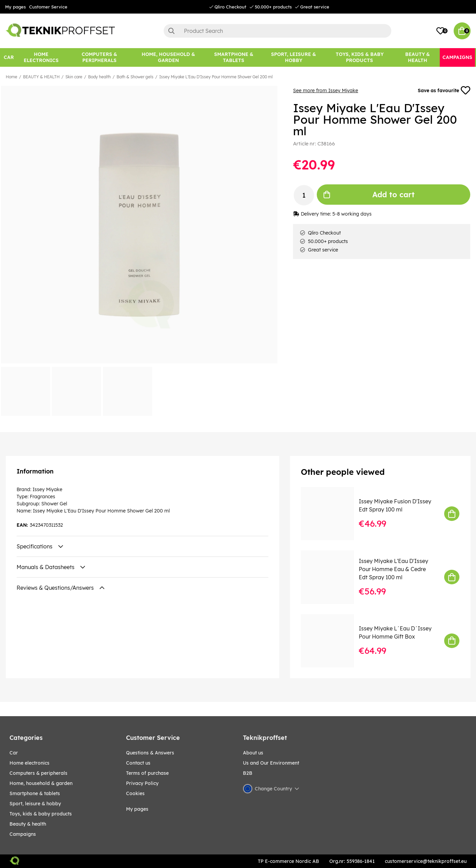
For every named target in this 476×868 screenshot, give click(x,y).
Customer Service (48, 7)
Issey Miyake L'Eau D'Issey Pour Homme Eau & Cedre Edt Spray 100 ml (394, 569)
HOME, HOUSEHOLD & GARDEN (41, 783)
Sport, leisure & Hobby (35, 804)
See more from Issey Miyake (326, 90)
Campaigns (23, 834)
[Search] (277, 31)
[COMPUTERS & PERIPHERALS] (99, 57)
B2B (248, 773)
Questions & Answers (150, 753)
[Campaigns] (457, 57)
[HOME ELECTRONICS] (41, 57)
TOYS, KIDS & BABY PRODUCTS (41, 814)
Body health (99, 77)
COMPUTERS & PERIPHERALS (38, 773)
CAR (14, 753)
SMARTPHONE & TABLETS (35, 793)
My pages (15, 7)
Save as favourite (444, 90)
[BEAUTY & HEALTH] (417, 57)
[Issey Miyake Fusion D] (332, 514)
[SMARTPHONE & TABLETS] (233, 57)
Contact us (138, 763)
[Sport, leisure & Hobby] (294, 57)
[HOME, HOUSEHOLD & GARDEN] (168, 57)
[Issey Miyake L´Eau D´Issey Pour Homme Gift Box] (332, 641)
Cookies (135, 793)
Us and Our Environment (271, 763)
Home (12, 77)
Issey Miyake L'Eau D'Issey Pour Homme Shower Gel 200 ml (216, 77)
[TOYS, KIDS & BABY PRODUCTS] (360, 57)
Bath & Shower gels (135, 77)
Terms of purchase (147, 773)
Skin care (74, 77)
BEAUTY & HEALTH (41, 77)
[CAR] (9, 57)
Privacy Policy (142, 783)
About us (253, 753)
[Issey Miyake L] (332, 577)
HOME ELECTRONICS (29, 763)
